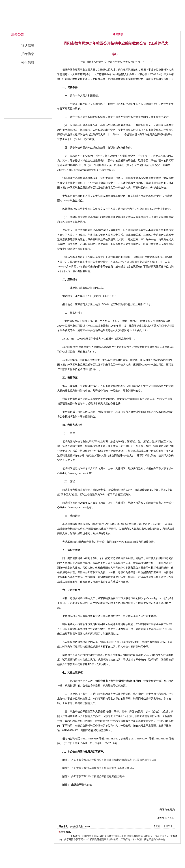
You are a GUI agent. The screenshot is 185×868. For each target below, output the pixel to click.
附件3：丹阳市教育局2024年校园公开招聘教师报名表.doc (94, 776)
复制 (158, 826)
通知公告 (117, 27)
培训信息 (28, 45)
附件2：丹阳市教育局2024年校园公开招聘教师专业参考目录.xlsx (98, 768)
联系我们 (166, 27)
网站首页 (68, 27)
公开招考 (141, 27)
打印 (168, 826)
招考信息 (28, 54)
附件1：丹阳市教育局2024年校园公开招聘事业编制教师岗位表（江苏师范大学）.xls (109, 760)
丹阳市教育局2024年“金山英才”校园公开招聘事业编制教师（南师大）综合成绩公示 (125, 836)
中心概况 (92, 27)
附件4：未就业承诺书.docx (77, 785)
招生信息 (28, 63)
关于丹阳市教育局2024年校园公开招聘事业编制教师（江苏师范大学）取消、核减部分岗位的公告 (115, 839)
